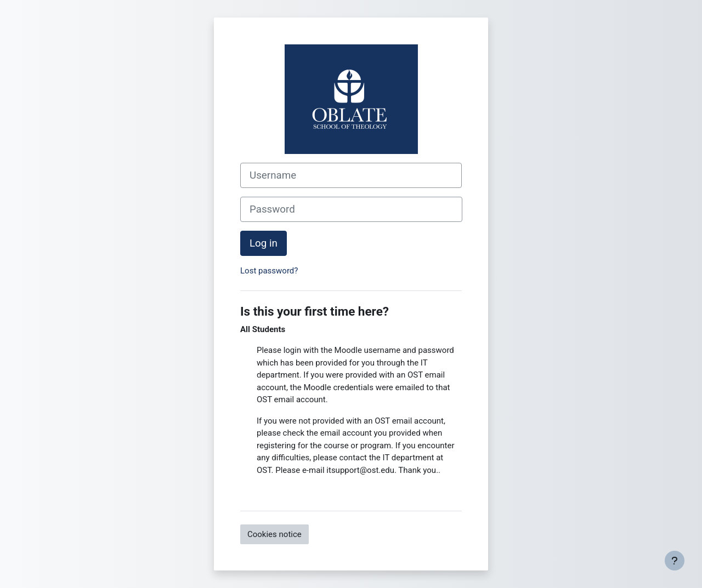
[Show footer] (675, 561)
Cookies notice (274, 534)
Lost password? (269, 271)
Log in (264, 243)
